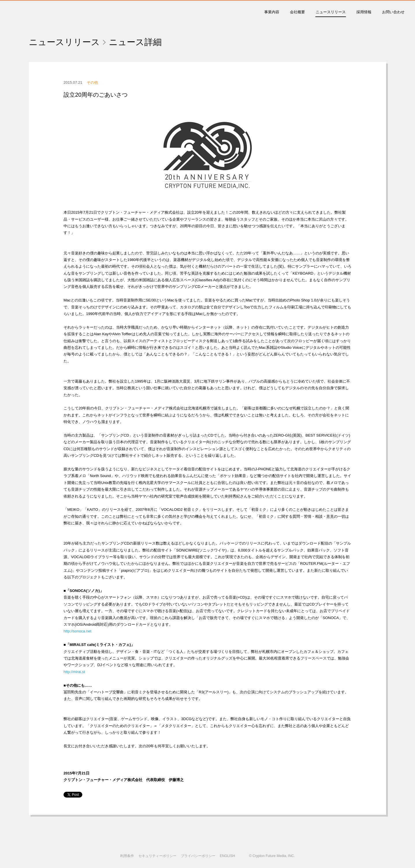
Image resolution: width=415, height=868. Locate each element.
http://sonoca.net (77, 631)
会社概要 (297, 12)
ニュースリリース (331, 12)
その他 (92, 82)
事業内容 (272, 12)
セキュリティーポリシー (157, 856)
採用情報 (364, 12)
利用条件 (127, 856)
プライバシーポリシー (198, 856)
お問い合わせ (393, 12)
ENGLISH (227, 856)
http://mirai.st (74, 672)
